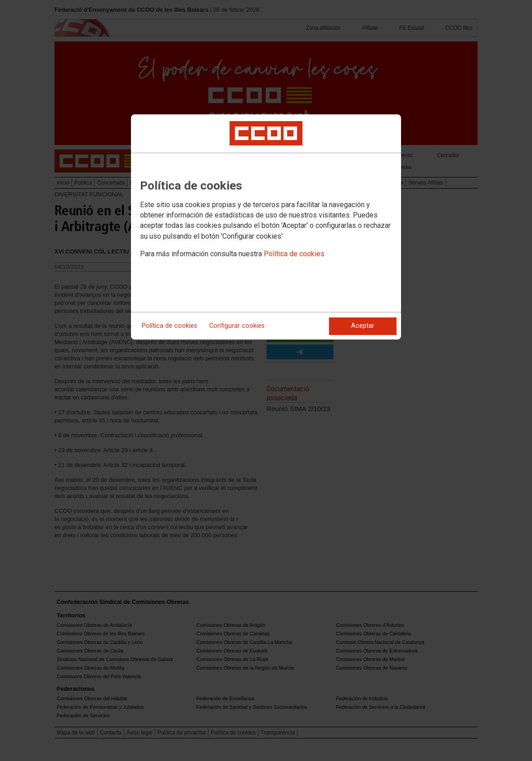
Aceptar (363, 326)
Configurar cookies (237, 326)
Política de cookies (294, 254)
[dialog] (266, 227)
